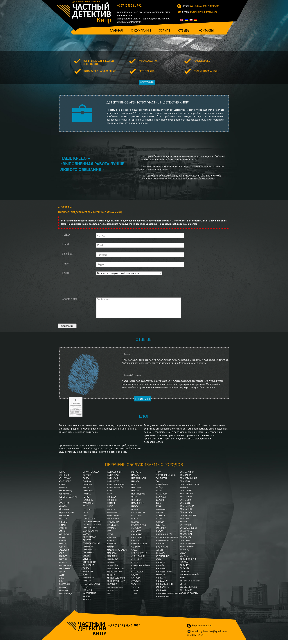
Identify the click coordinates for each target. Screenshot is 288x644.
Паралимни (138, 507)
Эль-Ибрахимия (188, 482)
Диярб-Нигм (89, 566)
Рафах (135, 522)
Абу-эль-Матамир (68, 501)
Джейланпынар (91, 547)
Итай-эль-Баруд (91, 588)
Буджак (87, 485)
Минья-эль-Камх (116, 582)
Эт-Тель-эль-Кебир (190, 584)
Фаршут (160, 504)
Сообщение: (70, 299)
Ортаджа (136, 504)
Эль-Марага (186, 516)
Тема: (65, 273)
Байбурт (63, 560)
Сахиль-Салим (139, 547)
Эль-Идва (185, 485)
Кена (110, 497)
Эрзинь (184, 560)
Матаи (110, 566)
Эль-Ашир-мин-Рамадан (164, 577)
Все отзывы (142, 403)
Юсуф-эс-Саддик (189, 597)
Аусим (62, 541)
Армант (63, 529)
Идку (86, 578)
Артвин (63, 532)
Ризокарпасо (139, 529)
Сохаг (134, 572)
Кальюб (87, 603)
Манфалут (113, 563)
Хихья (159, 522)
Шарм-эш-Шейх (164, 538)
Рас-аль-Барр (138, 516)
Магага (111, 551)
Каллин (87, 600)
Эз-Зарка (160, 566)
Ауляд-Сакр (65, 538)
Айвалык (63, 510)
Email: (66, 244)
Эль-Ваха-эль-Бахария (168, 597)
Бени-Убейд (65, 572)
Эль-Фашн (185, 529)
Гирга (86, 519)
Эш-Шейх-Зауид (188, 591)
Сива (134, 554)
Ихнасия (88, 594)
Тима (158, 476)
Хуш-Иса (160, 529)
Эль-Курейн (186, 500)
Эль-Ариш (161, 572)
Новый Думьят (139, 497)
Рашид (135, 526)
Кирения (112, 504)
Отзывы (184, 30)
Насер (135, 488)
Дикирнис (89, 550)
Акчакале (64, 519)
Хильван (160, 519)
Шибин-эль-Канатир (167, 541)
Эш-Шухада (186, 594)
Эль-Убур (184, 522)
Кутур (110, 538)
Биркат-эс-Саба (91, 476)
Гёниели (87, 513)
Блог (144, 420)
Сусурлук (136, 585)
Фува (158, 510)
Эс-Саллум (186, 569)
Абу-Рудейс (65, 485)
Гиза (85, 516)
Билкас (63, 591)
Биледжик (64, 588)
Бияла (86, 482)
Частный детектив (92, 10)
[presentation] (124, 286)
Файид (159, 491)
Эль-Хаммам (187, 535)
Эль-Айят (161, 569)
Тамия (135, 594)
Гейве (86, 501)
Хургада (160, 526)
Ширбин (160, 547)
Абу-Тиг (63, 488)
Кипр (104, 20)
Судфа (135, 579)
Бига (61, 585)
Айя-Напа (64, 513)
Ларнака (112, 541)
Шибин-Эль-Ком (164, 544)
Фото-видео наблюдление (100, 71)
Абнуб (62, 476)
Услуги (164, 30)
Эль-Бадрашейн (164, 588)
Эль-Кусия (185, 507)
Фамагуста (161, 497)
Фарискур (161, 501)
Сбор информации (205, 71)
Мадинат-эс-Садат (117, 554)
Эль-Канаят (186, 494)
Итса (85, 591)
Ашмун (62, 551)
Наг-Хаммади (139, 482)
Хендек (160, 516)
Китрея (111, 507)
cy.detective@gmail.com (199, 12)
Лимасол (112, 547)
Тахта (134, 597)
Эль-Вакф (161, 594)
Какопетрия (89, 597)
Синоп (135, 566)
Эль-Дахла (186, 479)
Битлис (87, 479)
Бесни (62, 579)
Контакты (206, 30)
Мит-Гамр (112, 588)
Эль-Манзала (187, 510)
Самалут (136, 535)
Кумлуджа (113, 529)
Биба (61, 582)
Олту (134, 501)
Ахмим (62, 547)
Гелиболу (88, 504)
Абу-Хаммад (65, 494)
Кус (109, 535)
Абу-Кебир (64, 479)
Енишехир (89, 569)
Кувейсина (113, 526)
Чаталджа (161, 532)
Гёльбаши (88, 507)
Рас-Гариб (136, 519)
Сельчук (136, 551)
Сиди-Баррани (139, 557)
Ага (60, 504)
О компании (141, 30)
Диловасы (89, 556)
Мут (109, 597)
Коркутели (113, 522)
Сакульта (136, 532)
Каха (110, 494)
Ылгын (159, 554)
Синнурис (137, 563)
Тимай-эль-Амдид (166, 479)
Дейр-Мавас (89, 541)
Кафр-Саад (113, 479)
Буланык (88, 488)
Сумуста (136, 582)
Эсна (182, 581)
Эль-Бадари (162, 585)
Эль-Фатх (185, 525)
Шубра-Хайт (162, 551)
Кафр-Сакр (113, 482)
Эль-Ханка (185, 541)
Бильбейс (64, 594)
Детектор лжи (147, 71)
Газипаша (88, 494)
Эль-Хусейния (187, 547)
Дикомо (87, 553)
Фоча (159, 507)
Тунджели (161, 482)
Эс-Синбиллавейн (190, 578)
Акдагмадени (66, 516)
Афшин (63, 544)
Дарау (86, 538)
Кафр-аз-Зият (114, 476)
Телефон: (68, 254)
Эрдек (183, 557)
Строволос (137, 575)
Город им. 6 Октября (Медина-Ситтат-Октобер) (93, 525)
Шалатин (161, 535)
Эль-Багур (161, 582)
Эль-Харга (185, 544)
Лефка (111, 544)
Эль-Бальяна (162, 591)
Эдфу (158, 563)
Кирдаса (112, 501)
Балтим (63, 563)
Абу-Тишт (64, 491)
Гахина (87, 497)
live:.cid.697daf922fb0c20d (201, 6)
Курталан (112, 532)
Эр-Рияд (184, 553)
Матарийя (112, 569)
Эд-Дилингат (162, 560)
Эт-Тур (183, 588)
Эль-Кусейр (186, 504)
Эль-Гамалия (163, 600)
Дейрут (87, 544)
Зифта (86, 572)
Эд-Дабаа (161, 557)
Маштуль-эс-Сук (116, 572)
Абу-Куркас (65, 482)
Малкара (112, 557)
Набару (135, 479)
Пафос (135, 510)
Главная (116, 30)
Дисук (86, 560)
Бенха (62, 575)
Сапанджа (137, 541)
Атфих (62, 535)
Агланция (64, 507)
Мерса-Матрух (115, 575)
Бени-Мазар (65, 569)
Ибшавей (88, 575)
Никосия (136, 491)
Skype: (66, 263)
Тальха (135, 591)
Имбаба (87, 584)
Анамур (63, 522)
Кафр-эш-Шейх (115, 491)
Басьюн (63, 566)
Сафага (135, 544)
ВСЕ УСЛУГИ (147, 82)
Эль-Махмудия (188, 519)
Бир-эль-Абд (65, 597)
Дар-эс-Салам (90, 535)
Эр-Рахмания (187, 550)
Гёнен (86, 510)
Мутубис (136, 476)
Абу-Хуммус (65, 497)
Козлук (111, 513)
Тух (157, 485)
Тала (134, 588)
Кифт (110, 510)
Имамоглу (89, 581)
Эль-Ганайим (187, 476)
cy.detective (202, 629)
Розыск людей (202, 61)
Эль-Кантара (187, 497)
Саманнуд (137, 538)
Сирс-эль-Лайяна (141, 569)
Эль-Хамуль (186, 538)
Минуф (111, 579)
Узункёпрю (162, 488)
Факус (159, 494)
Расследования (148, 61)
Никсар (135, 494)
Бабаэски (64, 554)
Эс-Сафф (184, 575)
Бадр (61, 557)
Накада (135, 485)
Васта (86, 491)
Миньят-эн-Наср (116, 585)
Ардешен (63, 526)
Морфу (111, 594)
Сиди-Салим (138, 560)
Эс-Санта (185, 572)
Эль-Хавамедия (188, 532)
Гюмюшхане (90, 531)
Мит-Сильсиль (115, 591)
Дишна (87, 563)
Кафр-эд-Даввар (116, 488)
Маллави (112, 560)
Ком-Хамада (114, 519)
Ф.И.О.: (67, 235)
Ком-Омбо (113, 516)
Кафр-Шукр (113, 485)
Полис (135, 513)
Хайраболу (161, 513)
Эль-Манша (186, 513)
